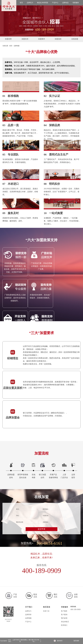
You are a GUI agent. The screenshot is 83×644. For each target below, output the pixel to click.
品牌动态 (65, 3)
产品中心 (55, 3)
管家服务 (76, 3)
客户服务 (64, 611)
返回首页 (60, 641)
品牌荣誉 (28, 615)
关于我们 (29, 607)
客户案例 (64, 615)
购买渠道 (47, 607)
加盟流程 (56, 39)
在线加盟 (71, 39)
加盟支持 (27, 39)
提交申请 (41, 529)
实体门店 (46, 611)
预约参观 (64, 618)
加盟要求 (41, 39)
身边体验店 (65, 622)
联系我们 (64, 625)
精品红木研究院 (43, 3)
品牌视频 (28, 618)
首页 (21, 3)
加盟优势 (12, 39)
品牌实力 (30, 3)
